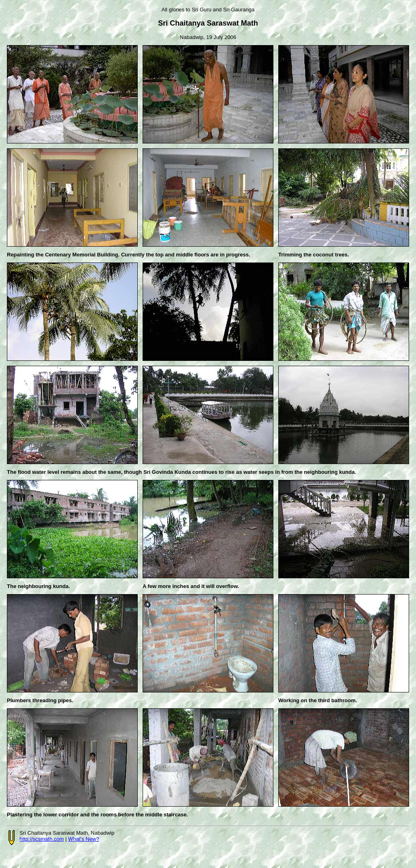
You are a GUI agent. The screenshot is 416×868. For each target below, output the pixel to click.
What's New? (84, 839)
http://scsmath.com (42, 839)
